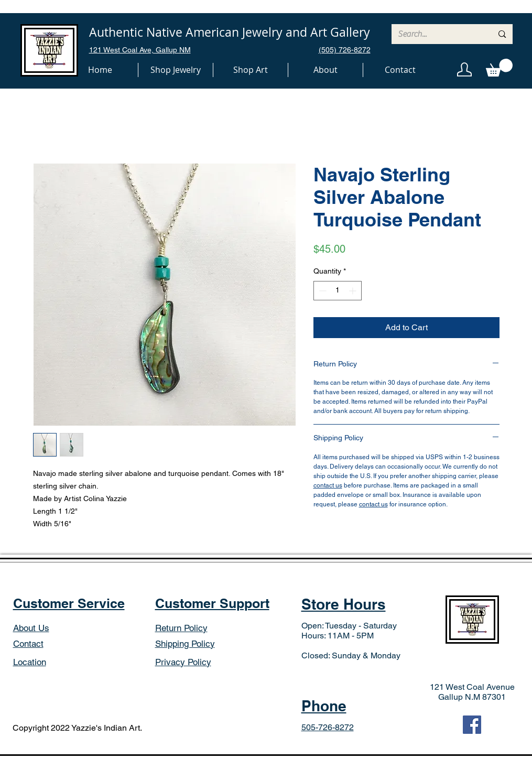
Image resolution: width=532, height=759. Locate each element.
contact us (328, 485)
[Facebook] (472, 725)
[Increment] (354, 291)
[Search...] (437, 34)
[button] (176, 70)
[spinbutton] (338, 291)
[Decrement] (322, 291)
